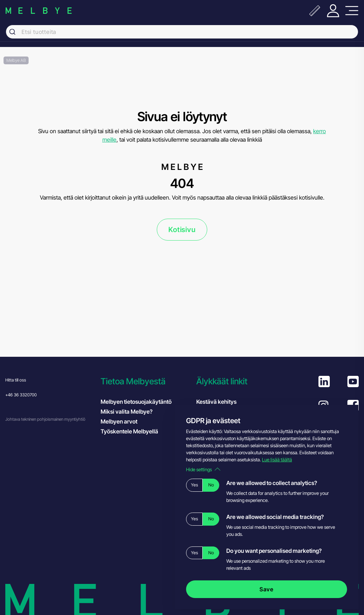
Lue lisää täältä (277, 460)
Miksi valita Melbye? (127, 412)
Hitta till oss (16, 380)
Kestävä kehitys (216, 402)
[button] (145, 381)
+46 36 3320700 (21, 395)
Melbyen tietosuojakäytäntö (136, 402)
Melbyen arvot (119, 421)
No (211, 485)
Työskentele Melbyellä (129, 431)
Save (267, 589)
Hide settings (203, 469)
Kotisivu (182, 230)
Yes (195, 485)
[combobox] (182, 32)
